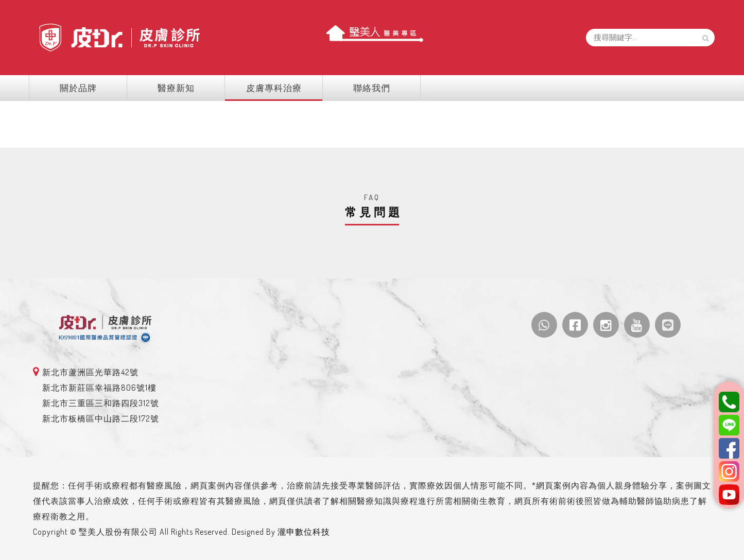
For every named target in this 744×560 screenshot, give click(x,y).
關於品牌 (92, 88)
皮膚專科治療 (279, 88)
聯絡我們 (372, 88)
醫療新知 (185, 88)
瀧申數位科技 (316, 532)
